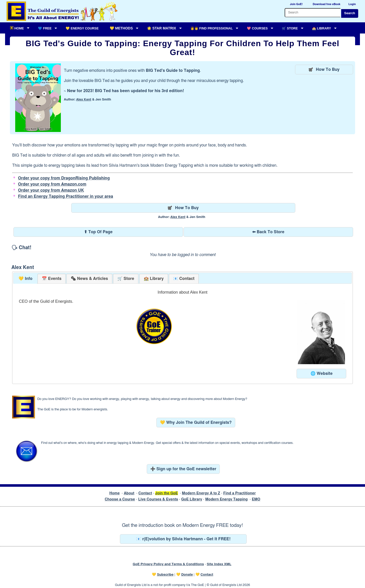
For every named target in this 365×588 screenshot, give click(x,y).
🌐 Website (322, 374)
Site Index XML (219, 564)
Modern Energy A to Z (201, 493)
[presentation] (89, 279)
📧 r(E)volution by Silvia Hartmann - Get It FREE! (183, 539)
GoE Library (192, 499)
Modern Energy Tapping (226, 499)
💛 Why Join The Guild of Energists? (196, 423)
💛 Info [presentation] (25, 279)
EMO (256, 499)
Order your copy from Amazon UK (51, 190)
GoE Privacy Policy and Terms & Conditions (168, 564)
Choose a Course (120, 499)
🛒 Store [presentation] (126, 279)
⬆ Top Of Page (98, 232)
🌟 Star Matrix (161, 28)
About (129, 493)
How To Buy (324, 70)
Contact (145, 493)
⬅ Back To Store (268, 232)
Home (114, 493)
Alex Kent (84, 100)
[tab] (25, 279)
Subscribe (165, 575)
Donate (187, 575)
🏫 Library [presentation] (154, 279)
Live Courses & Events (158, 499)
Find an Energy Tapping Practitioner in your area (66, 196)
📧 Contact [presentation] (184, 279)
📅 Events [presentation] (52, 279)
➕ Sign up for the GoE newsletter (183, 469)
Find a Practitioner (240, 493)
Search (350, 13)
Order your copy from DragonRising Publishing (64, 178)
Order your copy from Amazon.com (52, 184)
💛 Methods (121, 28)
